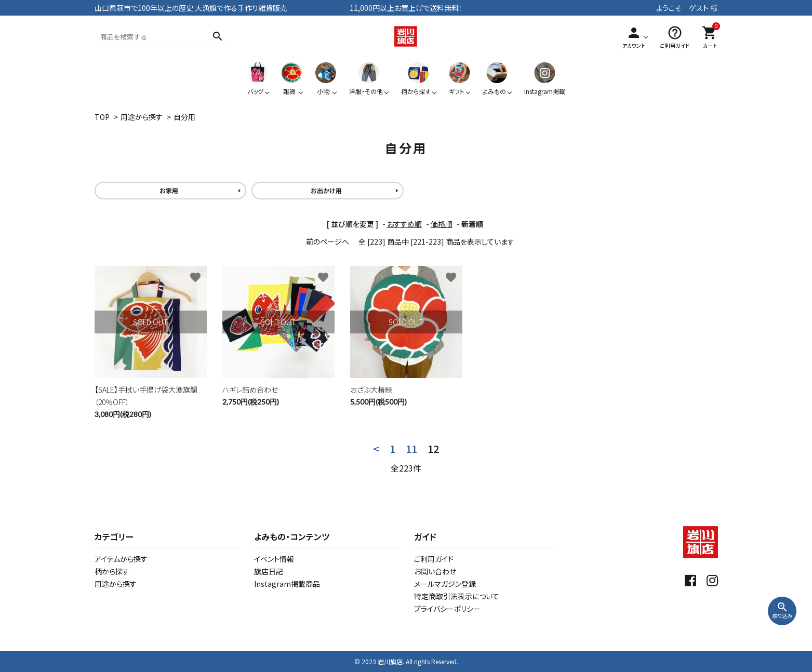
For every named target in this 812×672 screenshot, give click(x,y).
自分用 (184, 117)
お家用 (169, 190)
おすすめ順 (404, 224)
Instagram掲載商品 (287, 584)
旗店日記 (269, 571)
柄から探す (112, 571)
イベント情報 (274, 559)
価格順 (442, 224)
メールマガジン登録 (445, 584)
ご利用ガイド (434, 559)
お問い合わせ (435, 571)
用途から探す (142, 117)
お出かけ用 (326, 190)
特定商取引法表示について (457, 596)
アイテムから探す (121, 559)
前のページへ (328, 241)
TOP (102, 117)
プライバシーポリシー (447, 609)
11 (411, 449)
